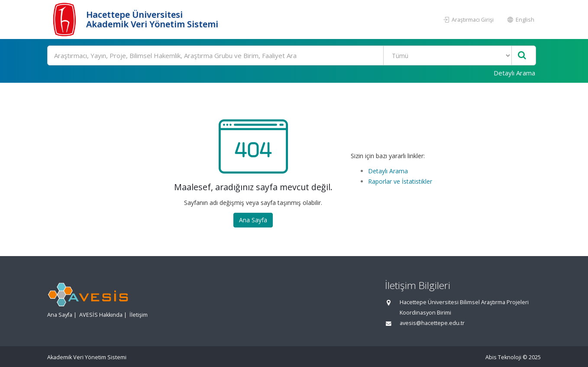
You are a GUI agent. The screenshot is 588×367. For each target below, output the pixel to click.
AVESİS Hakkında (101, 315)
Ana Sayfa (253, 220)
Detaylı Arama (514, 73)
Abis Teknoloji (503, 357)
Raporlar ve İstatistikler (400, 181)
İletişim (139, 315)
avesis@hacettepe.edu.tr (432, 323)
